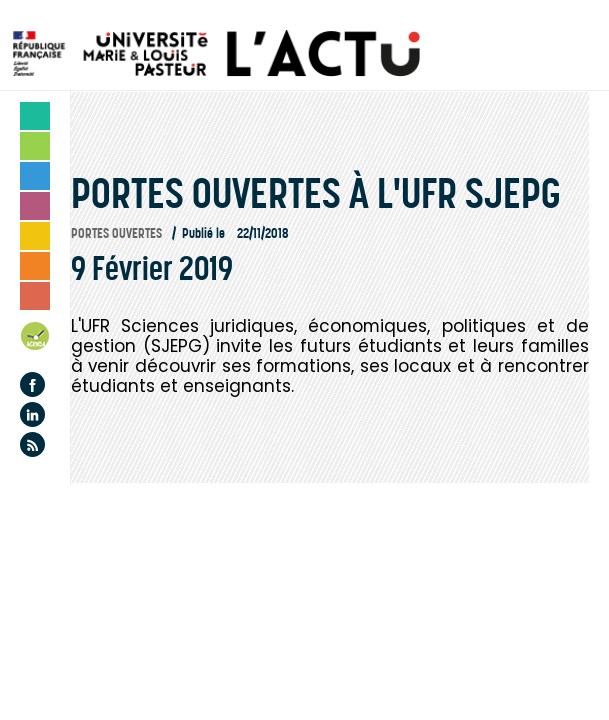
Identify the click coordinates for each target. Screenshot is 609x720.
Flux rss (32, 444)
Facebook (32, 384)
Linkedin (32, 414)
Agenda (36, 339)
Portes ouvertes (116, 233)
